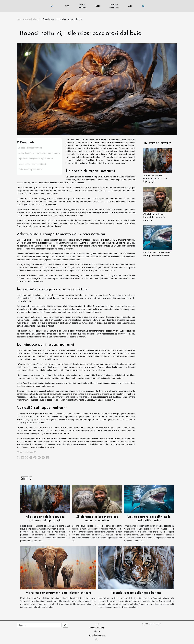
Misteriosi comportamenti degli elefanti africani (58, 593)
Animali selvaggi (83, 6)
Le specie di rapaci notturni (30, 148)
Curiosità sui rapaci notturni (30, 170)
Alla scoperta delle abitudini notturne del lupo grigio (155, 179)
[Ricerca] (39, 625)
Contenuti (27, 142)
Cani (67, 6)
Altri (130, 6)
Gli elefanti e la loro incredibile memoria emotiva (154, 217)
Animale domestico (114, 6)
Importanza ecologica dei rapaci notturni (36, 159)
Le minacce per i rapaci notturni (32, 164)
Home (19, 19)
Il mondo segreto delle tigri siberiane (136, 593)
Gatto (98, 6)
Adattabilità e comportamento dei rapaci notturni (39, 153)
